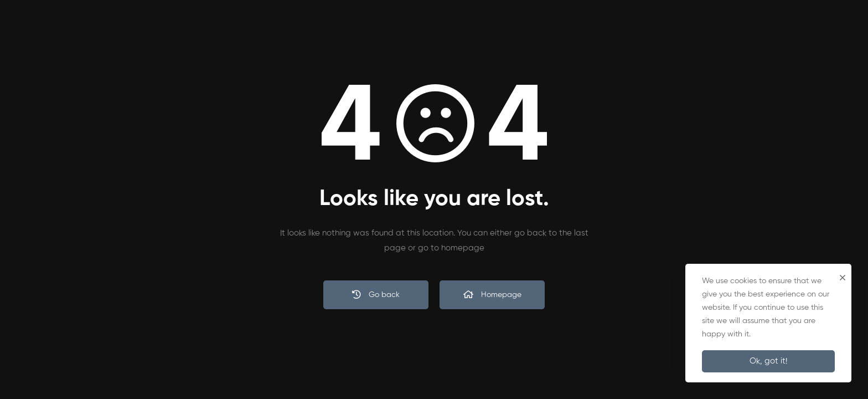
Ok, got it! (768, 361)
